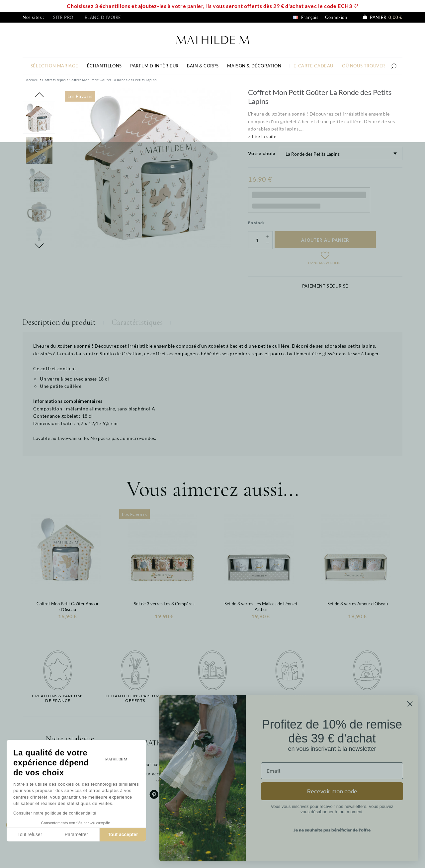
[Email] (332, 771)
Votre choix (262, 153)
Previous (39, 95)
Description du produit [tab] (59, 322)
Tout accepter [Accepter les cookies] (123, 834)
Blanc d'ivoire (103, 17)
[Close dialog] (410, 704)
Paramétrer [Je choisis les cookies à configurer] (76, 834)
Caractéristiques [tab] (137, 322)
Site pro (63, 17)
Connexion (336, 17)
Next (39, 246)
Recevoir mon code (332, 791)
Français (306, 17)
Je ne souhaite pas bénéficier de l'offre (332, 830)
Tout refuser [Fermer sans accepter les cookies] (30, 834)
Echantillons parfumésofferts (135, 698)
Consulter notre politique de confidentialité (55, 813)
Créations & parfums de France (58, 698)
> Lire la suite (262, 136)
